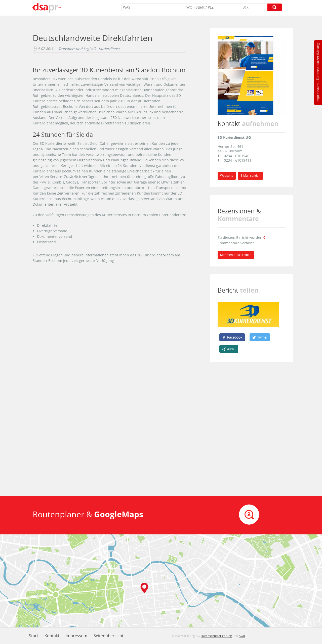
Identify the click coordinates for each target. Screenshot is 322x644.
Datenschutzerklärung (318, 61)
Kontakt (52, 636)
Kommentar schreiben (236, 255)
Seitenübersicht (109, 636)
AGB (242, 636)
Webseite (227, 176)
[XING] (229, 349)
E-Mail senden (250, 176)
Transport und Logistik (77, 49)
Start (34, 636)
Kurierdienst (109, 49)
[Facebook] (232, 337)
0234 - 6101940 (237, 156)
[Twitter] (260, 337)
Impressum (318, 93)
